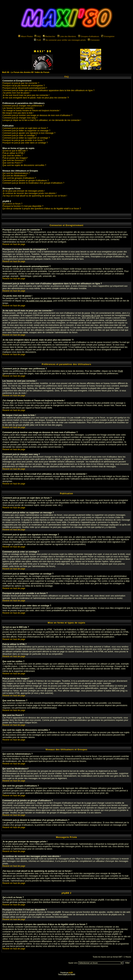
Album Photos (25, 36)
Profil (37, 40)
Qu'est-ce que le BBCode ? (15, 151)
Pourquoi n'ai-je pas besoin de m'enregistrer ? (24, 86)
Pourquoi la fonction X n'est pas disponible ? (23, 206)
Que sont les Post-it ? (12, 163)
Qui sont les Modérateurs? (15, 176)
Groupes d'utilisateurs (89, 36)
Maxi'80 (73, 975)
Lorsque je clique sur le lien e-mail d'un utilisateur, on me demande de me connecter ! (42, 120)
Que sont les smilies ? (13, 156)
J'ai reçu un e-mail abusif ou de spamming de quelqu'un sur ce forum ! (35, 196)
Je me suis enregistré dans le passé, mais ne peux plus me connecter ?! (36, 98)
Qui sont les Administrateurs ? (16, 173)
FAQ (37, 36)
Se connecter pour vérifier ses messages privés (64, 40)
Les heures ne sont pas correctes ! (18, 108)
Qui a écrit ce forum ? (12, 204)
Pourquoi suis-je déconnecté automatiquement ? (25, 88)
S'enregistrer (108, 36)
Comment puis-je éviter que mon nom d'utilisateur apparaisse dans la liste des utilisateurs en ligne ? (48, 90)
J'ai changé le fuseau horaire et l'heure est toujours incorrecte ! (31, 111)
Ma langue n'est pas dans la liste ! (18, 113)
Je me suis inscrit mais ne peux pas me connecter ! (26, 95)
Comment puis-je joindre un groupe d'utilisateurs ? (26, 181)
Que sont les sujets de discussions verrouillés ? (24, 165)
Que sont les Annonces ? (14, 160)
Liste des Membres (67, 36)
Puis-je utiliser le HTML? (14, 153)
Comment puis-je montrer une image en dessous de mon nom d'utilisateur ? (37, 115)
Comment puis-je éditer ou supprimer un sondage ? (26, 138)
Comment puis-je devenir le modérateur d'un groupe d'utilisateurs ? (33, 183)
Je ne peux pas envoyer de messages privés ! (24, 191)
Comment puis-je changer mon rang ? (20, 118)
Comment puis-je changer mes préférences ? (23, 106)
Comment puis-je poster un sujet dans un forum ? (25, 128)
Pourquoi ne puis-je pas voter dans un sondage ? (25, 143)
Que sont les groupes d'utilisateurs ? (19, 178)
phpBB (71, 973)
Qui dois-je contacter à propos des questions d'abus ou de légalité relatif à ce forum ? (42, 209)
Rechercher (49, 36)
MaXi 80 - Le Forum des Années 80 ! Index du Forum (26, 72)
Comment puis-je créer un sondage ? (19, 135)
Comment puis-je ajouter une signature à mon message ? (29, 133)
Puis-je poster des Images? (15, 158)
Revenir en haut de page (14, 244)
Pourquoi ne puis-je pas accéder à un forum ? (23, 140)
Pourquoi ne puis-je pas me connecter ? (21, 83)
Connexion (94, 40)
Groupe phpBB (97, 900)
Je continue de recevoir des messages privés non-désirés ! (30, 193)
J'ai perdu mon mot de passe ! (16, 93)
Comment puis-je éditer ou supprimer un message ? (26, 131)
